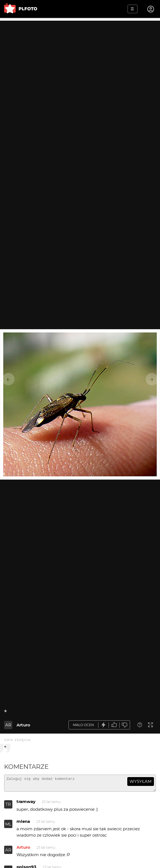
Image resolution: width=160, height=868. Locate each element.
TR (8, 807)
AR (8, 725)
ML (8, 827)
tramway (26, 804)
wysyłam (140, 781)
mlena (23, 824)
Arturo (23, 725)
